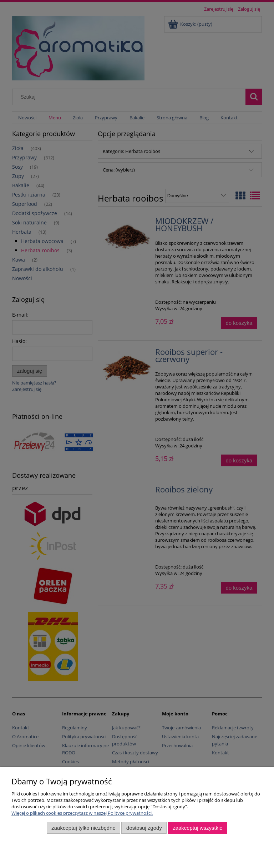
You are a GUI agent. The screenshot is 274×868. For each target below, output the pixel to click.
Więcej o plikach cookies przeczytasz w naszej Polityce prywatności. (82, 813)
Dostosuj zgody (144, 828)
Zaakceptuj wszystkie (197, 828)
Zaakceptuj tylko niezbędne (83, 828)
